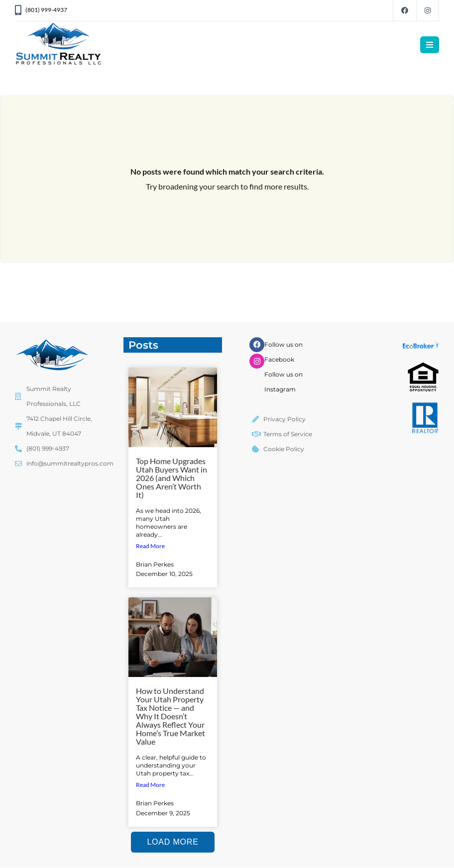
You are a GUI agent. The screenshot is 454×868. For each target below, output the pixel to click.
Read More (150, 546)
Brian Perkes (155, 564)
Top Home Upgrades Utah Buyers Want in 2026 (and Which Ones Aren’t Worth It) (171, 478)
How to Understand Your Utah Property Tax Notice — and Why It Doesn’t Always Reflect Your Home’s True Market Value (170, 716)
